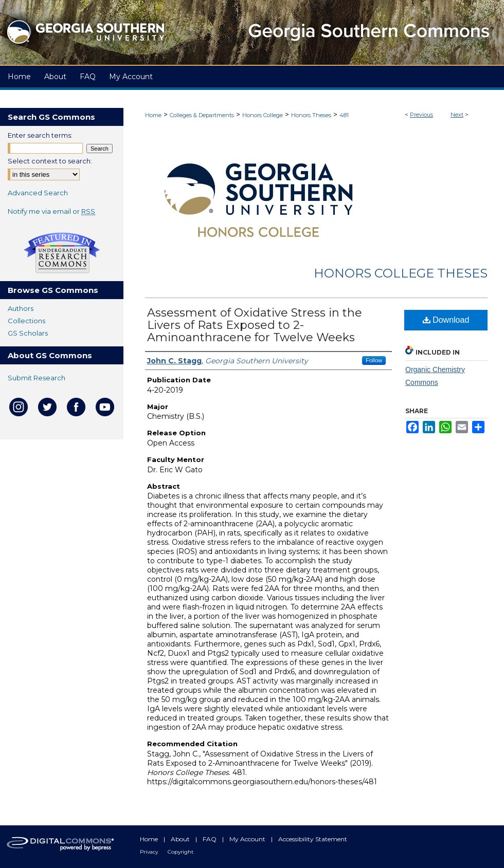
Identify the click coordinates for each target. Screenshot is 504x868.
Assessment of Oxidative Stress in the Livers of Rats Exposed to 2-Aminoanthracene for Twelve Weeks (255, 325)
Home (153, 115)
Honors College (263, 115)
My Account (248, 839)
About (181, 839)
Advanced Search (38, 193)
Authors (21, 308)
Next (457, 115)
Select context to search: (50, 161)
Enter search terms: (40, 135)
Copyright (181, 852)
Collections (26, 321)
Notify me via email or (51, 211)
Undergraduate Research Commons (62, 253)
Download (446, 320)
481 (344, 115)
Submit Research (37, 378)
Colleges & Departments (202, 115)
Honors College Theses (401, 273)
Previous (421, 115)
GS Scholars (28, 333)
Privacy (150, 852)
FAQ (210, 839)
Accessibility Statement (313, 839)
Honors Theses (311, 115)
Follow (374, 360)
